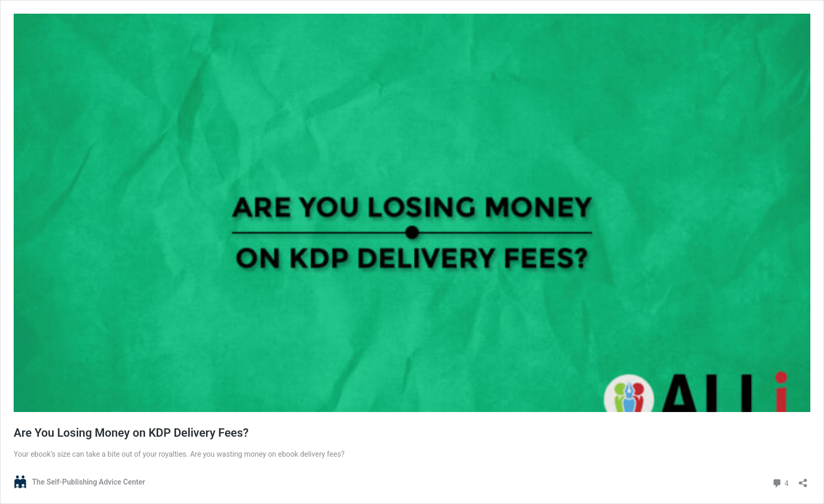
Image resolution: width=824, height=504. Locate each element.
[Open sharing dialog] (803, 480)
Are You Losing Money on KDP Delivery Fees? (131, 433)
